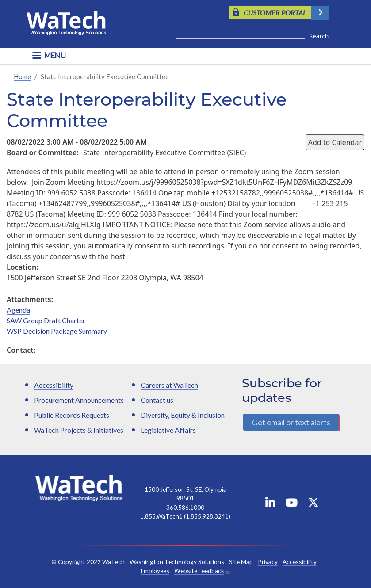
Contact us (157, 400)
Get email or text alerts (291, 422)
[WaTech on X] (313, 504)
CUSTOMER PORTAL (275, 13)
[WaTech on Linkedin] (270, 504)
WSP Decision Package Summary (57, 331)
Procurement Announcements (79, 400)
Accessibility (54, 385)
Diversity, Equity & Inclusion (183, 415)
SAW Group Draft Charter (46, 320)
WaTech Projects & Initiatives (79, 430)
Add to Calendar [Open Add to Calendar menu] (335, 142)
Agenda (18, 310)
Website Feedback (199, 571)
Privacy (268, 562)
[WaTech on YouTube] (291, 504)
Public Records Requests (72, 415)
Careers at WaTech (169, 385)
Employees (155, 571)
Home (22, 76)
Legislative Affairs (168, 430)
